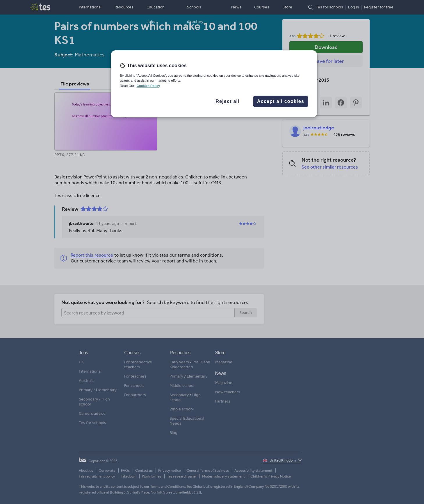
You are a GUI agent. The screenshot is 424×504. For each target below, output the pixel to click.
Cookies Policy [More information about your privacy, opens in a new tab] (148, 86)
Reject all (228, 101)
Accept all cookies (281, 101)
